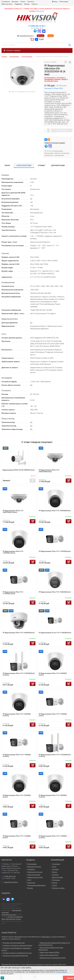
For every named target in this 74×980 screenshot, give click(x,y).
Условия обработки (62, 972)
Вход (54, 2)
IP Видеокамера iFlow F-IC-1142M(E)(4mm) (53, 715)
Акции (51, 36)
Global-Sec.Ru (46, 937)
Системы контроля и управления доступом (17, 953)
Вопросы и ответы (58, 888)
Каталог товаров (12, 50)
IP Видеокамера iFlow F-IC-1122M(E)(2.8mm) (53, 837)
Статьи (55, 885)
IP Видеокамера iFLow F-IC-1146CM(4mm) (55, 633)
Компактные (49, 155)
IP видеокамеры (58, 151)
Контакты (31, 2)
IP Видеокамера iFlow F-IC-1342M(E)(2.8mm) (17, 715)
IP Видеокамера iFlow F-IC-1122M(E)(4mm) (17, 837)
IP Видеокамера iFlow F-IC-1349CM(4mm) (55, 511)
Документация (58, 165)
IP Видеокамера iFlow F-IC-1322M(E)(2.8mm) (53, 796)
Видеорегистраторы (34, 867)
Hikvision (58, 153)
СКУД (29, 880)
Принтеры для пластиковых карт (14, 943)
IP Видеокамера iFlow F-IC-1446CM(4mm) (19, 633)
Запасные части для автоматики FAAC (53, 958)
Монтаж (41, 36)
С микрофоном (59, 155)
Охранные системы (34, 875)
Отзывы (42, 165)
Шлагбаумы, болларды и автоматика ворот (17, 945)
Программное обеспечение (36, 885)
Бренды (27, 4)
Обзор (7, 165)
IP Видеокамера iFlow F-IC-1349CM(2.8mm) (13, 552)
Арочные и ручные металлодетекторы (15, 956)
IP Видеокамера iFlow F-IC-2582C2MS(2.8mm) (13, 511)
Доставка (15, 2)
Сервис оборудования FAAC (49, 955)
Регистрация (64, 2)
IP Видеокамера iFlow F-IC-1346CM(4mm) (55, 592)
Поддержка (18, 4)
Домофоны (31, 869)
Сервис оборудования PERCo (50, 952)
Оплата (23, 2)
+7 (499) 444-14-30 (36, 26)
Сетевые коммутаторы (35, 877)
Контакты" (41, 11)
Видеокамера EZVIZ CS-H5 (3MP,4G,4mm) (19, 470)
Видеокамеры (49, 153)
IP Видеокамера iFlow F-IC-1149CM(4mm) (55, 551)
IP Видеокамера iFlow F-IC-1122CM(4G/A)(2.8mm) (55, 755)
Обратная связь (7, 4)
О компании (6, 2)
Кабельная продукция (35, 872)
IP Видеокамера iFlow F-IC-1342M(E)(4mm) (53, 674)
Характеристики (24, 165)
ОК (2, 978)
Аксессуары (31, 883)
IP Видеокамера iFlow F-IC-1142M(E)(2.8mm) (17, 755)
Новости (34, 4)
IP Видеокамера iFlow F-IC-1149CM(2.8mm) (13, 593)
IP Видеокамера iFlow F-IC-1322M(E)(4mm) (17, 796)
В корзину (62, 130)
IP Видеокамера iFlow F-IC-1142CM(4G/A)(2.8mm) (19, 674)
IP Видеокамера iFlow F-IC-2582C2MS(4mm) (49, 471)
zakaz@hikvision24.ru (27, 36)
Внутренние (65, 153)
